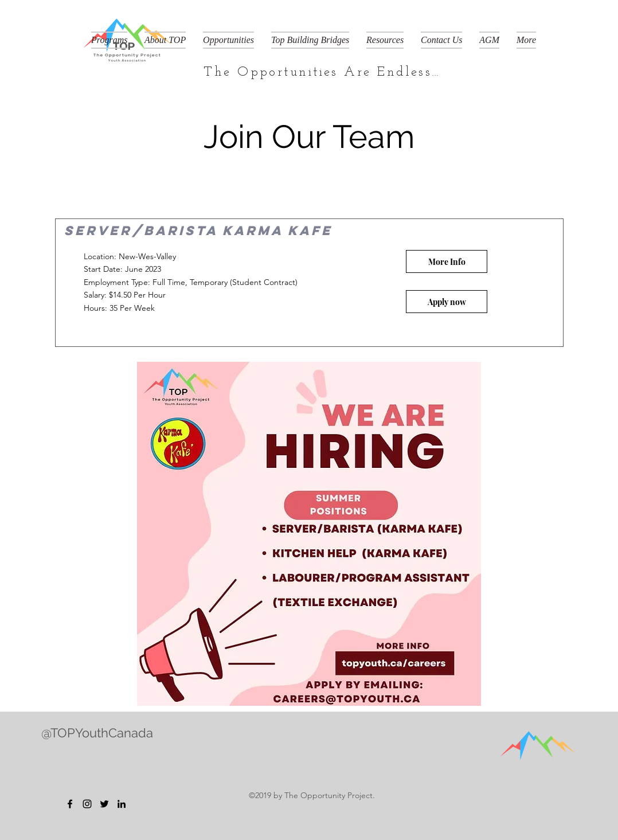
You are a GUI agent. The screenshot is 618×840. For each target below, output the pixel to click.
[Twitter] (104, 804)
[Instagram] (87, 804)
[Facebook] (70, 804)
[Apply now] (447, 302)
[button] (109, 40)
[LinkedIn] (122, 804)
